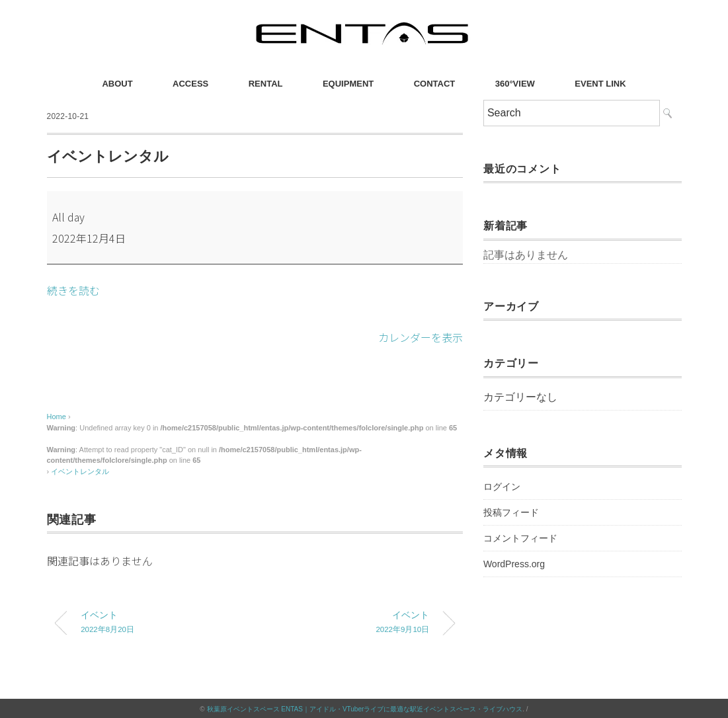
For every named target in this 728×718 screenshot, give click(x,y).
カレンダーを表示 (421, 337)
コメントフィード (520, 538)
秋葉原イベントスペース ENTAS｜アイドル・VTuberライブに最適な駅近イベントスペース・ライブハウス (365, 708)
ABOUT (117, 84)
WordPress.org (514, 564)
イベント (157, 622)
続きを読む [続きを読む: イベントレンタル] (73, 290)
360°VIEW (515, 84)
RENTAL (266, 84)
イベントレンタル (80, 470)
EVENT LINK (600, 84)
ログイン (502, 487)
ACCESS (190, 84)
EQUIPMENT (348, 84)
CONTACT (435, 84)
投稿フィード (511, 512)
